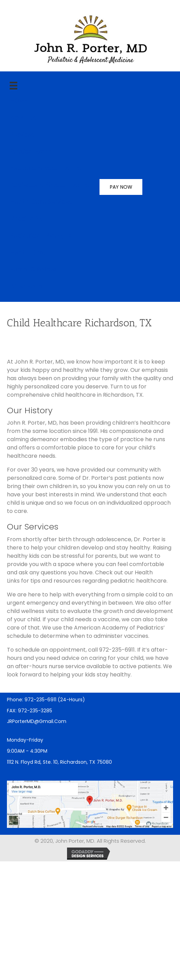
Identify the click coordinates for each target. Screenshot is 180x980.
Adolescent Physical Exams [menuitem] (50, 185)
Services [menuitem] (22, 135)
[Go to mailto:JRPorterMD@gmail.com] (90, 721)
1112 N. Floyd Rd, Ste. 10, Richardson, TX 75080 (59, 762)
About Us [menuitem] (23, 118)
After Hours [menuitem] (27, 286)
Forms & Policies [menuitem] (34, 269)
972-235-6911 (117, 650)
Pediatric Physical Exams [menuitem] (46, 168)
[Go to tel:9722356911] (90, 699)
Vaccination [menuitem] (27, 219)
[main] (13, 86)
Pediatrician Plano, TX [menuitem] (41, 236)
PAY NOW (121, 187)
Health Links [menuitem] (28, 253)
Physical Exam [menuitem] (31, 151)
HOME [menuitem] (19, 101)
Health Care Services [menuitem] (41, 202)
